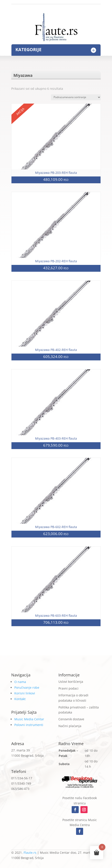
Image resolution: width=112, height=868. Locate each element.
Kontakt (20, 699)
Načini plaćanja (70, 726)
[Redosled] (76, 97)
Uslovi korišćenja (71, 682)
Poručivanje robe (27, 687)
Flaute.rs (30, 853)
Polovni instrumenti (29, 725)
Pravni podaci (68, 688)
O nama (20, 682)
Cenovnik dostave (71, 719)
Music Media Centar (29, 719)
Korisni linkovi (25, 693)
